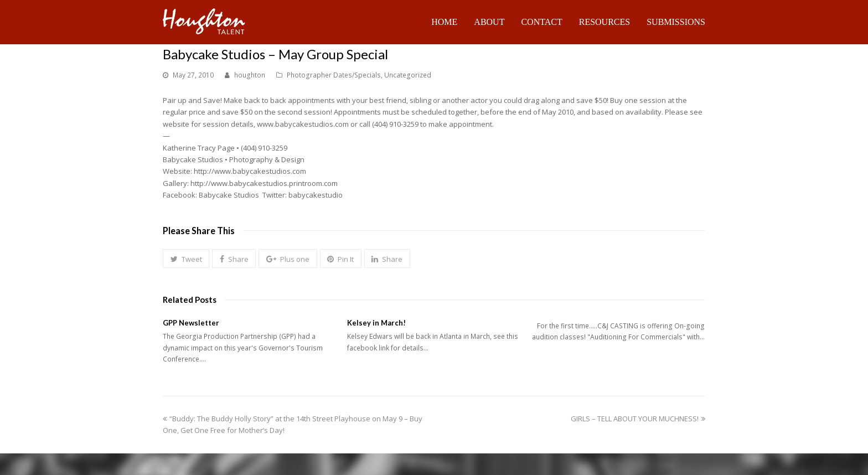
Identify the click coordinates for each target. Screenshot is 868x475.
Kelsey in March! (376, 323)
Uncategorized (408, 75)
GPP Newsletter (191, 323)
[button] (186, 259)
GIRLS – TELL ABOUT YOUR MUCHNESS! (638, 419)
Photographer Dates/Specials (334, 75)
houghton (250, 75)
